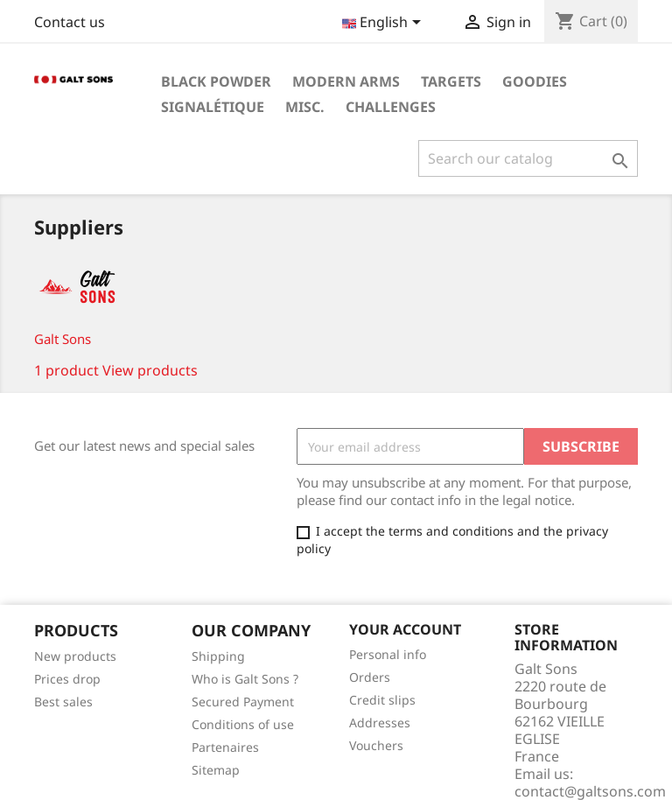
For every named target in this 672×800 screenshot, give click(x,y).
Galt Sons (63, 339)
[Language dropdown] (385, 24)
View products (150, 370)
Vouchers (376, 745)
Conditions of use (243, 724)
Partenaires (225, 747)
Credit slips (382, 700)
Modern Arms (346, 81)
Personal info (388, 654)
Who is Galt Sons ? (245, 679)
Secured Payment (243, 702)
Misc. (305, 107)
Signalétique (213, 107)
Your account (405, 629)
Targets (451, 81)
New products (75, 656)
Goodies (535, 81)
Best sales (63, 702)
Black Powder (216, 81)
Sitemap (216, 770)
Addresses (380, 723)
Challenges (391, 107)
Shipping (218, 656)
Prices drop (67, 679)
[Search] (528, 158)
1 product (66, 370)
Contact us (70, 22)
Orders (370, 677)
